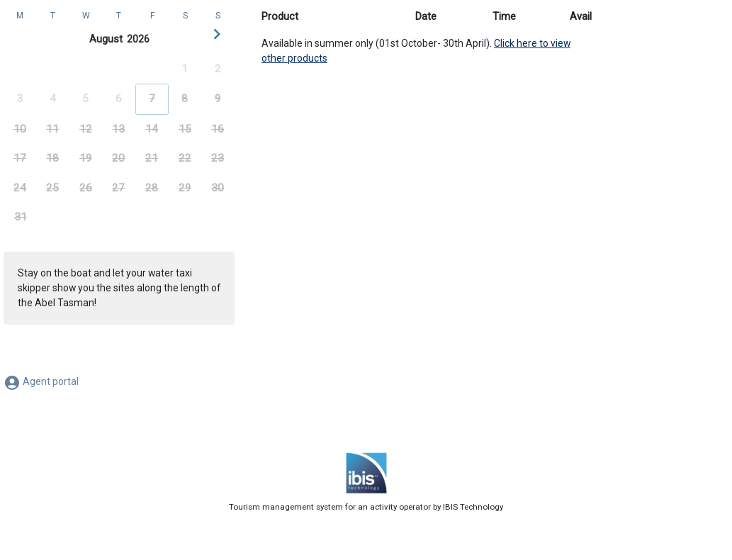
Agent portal (41, 381)
